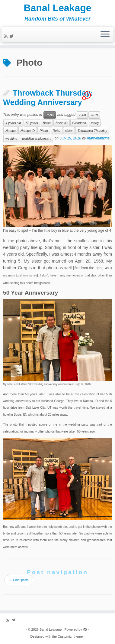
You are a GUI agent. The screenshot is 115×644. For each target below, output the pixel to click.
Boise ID (62, 123)
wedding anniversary (37, 139)
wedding (11, 139)
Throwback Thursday (92, 131)
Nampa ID (28, 131)
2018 (94, 115)
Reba (57, 131)
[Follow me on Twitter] (12, 36)
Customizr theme (70, 636)
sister (69, 131)
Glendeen (79, 123)
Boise (47, 123)
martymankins (98, 139)
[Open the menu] (105, 34)
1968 (82, 115)
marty (95, 123)
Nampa (11, 131)
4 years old (13, 123)
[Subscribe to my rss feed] (7, 36)
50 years (32, 123)
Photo (50, 115)
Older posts (19, 580)
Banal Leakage (57, 8)
